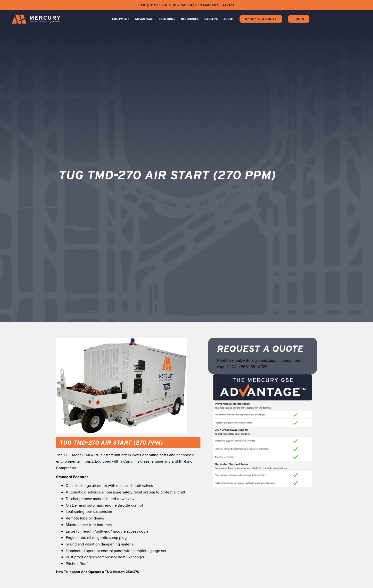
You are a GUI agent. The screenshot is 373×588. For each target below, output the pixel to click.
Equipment (121, 19)
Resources (190, 19)
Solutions (167, 19)
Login (299, 19)
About (229, 19)
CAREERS (211, 19)
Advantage (144, 19)
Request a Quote (261, 19)
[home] (36, 19)
